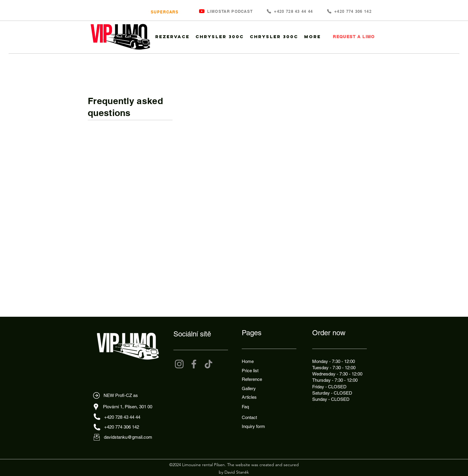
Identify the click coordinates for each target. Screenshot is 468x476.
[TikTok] (208, 364)
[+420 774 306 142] (349, 11)
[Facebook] (194, 364)
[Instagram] (179, 364)
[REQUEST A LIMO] (353, 37)
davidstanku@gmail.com (128, 437)
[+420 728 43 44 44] (290, 11)
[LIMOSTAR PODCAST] (229, 11)
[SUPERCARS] (164, 12)
